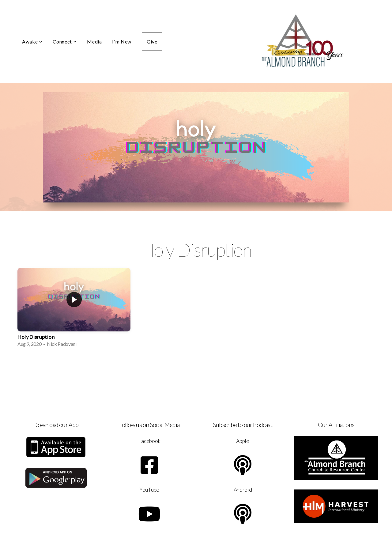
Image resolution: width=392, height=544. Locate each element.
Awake (32, 42)
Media (94, 42)
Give (152, 42)
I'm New (122, 42)
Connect (65, 42)
